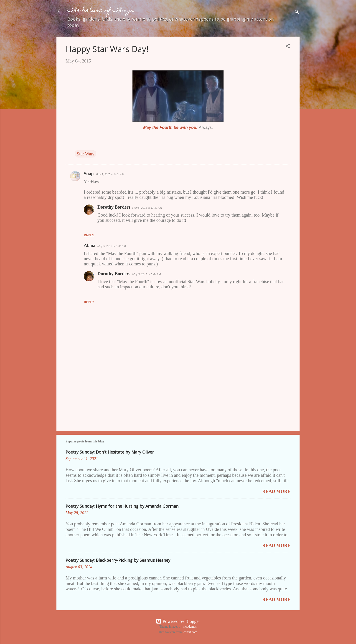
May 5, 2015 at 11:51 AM (147, 208)
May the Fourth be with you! (170, 127)
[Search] (297, 12)
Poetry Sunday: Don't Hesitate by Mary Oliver (110, 452)
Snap (89, 174)
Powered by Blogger (178, 621)
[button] (288, 47)
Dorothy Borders (114, 207)
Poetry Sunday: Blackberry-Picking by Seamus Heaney (118, 560)
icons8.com (190, 632)
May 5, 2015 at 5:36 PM (112, 246)
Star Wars (85, 154)
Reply (89, 235)
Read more (276, 491)
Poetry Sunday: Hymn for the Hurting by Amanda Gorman (122, 506)
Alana (90, 245)
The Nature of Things (101, 11)
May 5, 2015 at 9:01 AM (110, 174)
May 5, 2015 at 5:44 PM (147, 274)
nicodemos (190, 627)
